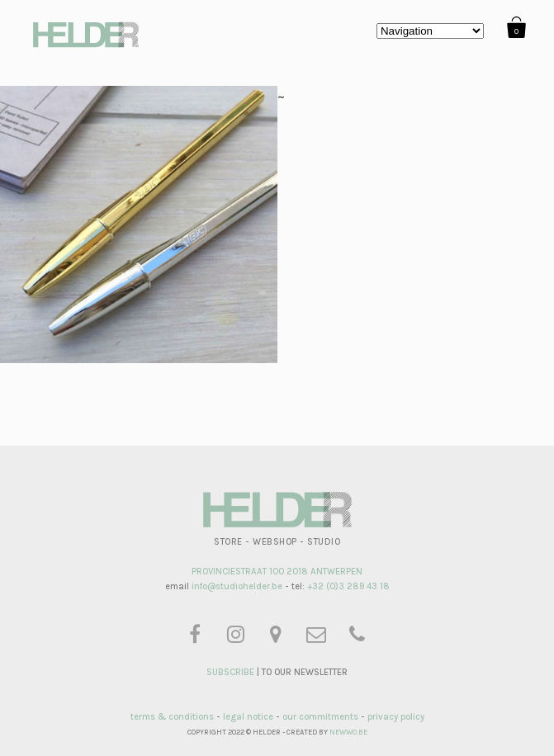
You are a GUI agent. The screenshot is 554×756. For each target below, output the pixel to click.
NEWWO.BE (348, 732)
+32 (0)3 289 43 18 (348, 586)
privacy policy (396, 717)
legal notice (248, 717)
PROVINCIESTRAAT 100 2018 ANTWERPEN (277, 572)
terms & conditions (172, 717)
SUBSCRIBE (230, 672)
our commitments (320, 717)
